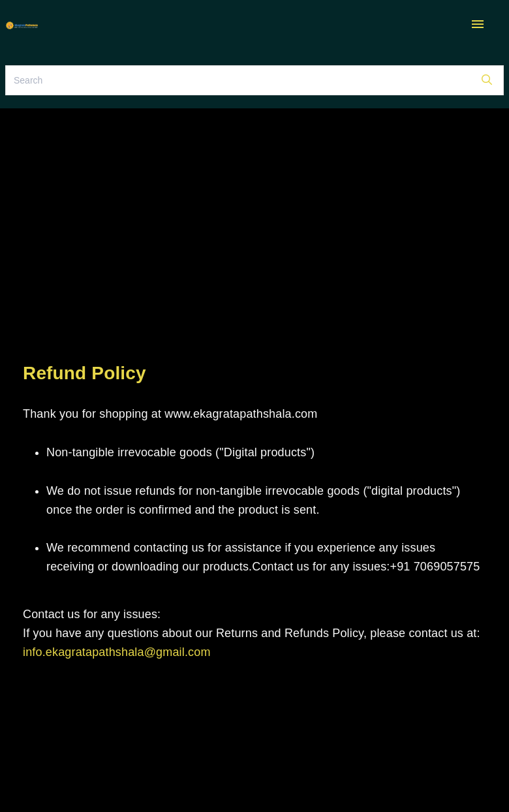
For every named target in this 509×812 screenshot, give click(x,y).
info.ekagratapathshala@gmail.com (117, 652)
